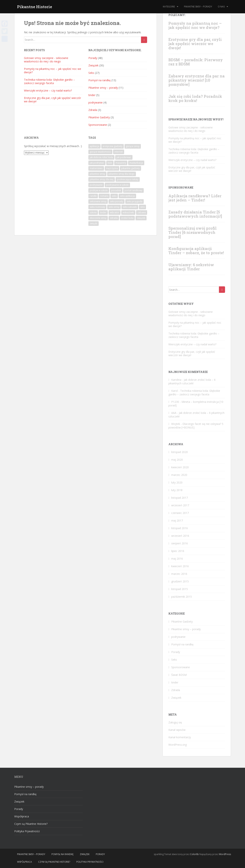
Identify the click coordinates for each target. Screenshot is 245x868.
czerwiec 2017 (180, 513)
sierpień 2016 (180, 543)
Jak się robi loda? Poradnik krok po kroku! (195, 98)
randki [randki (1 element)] (93, 196)
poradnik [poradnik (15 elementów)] (116, 190)
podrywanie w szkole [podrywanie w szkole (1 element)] (117, 185)
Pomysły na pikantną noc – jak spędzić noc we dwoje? (53, 70)
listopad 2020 (180, 452)
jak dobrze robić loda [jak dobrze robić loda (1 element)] (101, 157)
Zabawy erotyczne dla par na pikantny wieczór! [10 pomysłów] (197, 80)
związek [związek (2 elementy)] (141, 218)
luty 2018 (177, 490)
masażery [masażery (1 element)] (121, 163)
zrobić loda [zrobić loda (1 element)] (127, 218)
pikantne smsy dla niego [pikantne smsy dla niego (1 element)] (122, 174)
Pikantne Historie (35, 7)
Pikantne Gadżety (99, 117)
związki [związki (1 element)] (94, 223)
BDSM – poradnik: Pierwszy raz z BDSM (196, 62)
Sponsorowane (98, 125)
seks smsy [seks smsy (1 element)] (114, 207)
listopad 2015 (180, 589)
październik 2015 (182, 597)
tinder (92, 95)
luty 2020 (177, 482)
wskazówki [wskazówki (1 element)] (128, 212)
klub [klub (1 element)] (110, 163)
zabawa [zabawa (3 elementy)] (142, 212)
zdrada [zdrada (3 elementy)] (114, 218)
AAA (174, 413)
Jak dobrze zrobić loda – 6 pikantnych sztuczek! (192, 381)
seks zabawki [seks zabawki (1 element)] (130, 207)
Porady (93, 58)
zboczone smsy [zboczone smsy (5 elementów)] (98, 218)
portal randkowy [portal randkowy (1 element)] (133, 190)
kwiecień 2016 (180, 566)
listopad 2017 (180, 498)
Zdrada (93, 110)
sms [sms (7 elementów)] (142, 207)
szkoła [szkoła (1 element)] (93, 212)
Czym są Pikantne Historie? (31, 824)
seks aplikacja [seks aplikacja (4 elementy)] (127, 196)
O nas (221, 7)
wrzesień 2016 (180, 536)
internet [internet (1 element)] (119, 152)
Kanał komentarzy (180, 737)
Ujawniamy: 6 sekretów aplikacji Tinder (191, 267)
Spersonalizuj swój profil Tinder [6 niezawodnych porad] (193, 232)
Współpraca (22, 816)
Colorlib (194, 854)
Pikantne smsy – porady (198, 7)
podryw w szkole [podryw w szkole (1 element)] (99, 190)
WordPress (225, 854)
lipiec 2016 (178, 551)
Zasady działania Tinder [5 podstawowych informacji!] (195, 214)
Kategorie (169, 7)
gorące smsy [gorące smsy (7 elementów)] (133, 146)
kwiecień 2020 (180, 467)
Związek (93, 65)
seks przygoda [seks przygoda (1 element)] (134, 201)
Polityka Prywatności (27, 831)
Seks (91, 73)
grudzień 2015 (180, 581)
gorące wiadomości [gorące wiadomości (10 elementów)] (100, 152)
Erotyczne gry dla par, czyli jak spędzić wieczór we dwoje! (52, 100)
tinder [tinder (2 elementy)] (103, 212)
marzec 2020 (179, 475)
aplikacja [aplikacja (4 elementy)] (94, 146)
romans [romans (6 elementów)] (104, 196)
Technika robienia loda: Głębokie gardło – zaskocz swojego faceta (49, 81)
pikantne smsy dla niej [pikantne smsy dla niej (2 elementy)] (102, 179)
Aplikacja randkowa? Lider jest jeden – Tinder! (195, 198)
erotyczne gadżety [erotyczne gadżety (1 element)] (113, 146)
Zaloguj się (175, 722)
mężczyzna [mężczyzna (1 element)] (112, 168)
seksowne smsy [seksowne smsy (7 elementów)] (98, 201)
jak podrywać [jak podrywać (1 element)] (97, 163)
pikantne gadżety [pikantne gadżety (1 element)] (130, 168)
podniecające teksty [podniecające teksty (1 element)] (128, 179)
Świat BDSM (179, 675)
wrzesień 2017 (180, 505)
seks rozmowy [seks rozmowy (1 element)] (97, 207)
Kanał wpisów (177, 730)
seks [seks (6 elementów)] (114, 196)
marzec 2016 (179, 574)
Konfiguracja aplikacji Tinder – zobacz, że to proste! (196, 251)
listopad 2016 (180, 528)
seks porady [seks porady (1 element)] (117, 201)
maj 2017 (177, 520)
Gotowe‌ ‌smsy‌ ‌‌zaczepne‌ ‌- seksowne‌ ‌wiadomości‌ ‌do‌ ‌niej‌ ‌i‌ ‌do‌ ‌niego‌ (46, 60)
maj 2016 (177, 559)
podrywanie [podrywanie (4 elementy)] (96, 185)
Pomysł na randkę (100, 80)
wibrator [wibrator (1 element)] (115, 212)
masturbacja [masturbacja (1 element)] (136, 163)
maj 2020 (177, 460)
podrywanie (96, 102)
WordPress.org (178, 745)
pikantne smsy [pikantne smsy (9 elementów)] (97, 174)
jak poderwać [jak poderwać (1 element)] (124, 157)
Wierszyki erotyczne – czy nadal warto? (48, 90)
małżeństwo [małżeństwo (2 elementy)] (96, 168)
